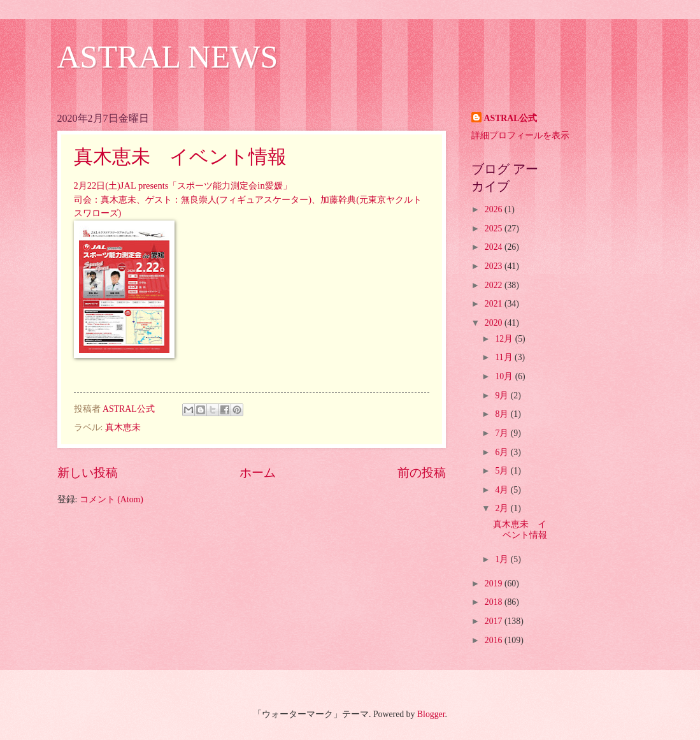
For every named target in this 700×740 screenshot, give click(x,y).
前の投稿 (422, 473)
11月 (505, 357)
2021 (495, 304)
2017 (495, 621)
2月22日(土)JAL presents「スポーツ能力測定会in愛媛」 (183, 185)
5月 (503, 471)
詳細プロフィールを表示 (520, 135)
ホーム (258, 473)
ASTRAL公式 (511, 118)
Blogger (431, 714)
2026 (495, 209)
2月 (503, 508)
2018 (495, 602)
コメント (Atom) (111, 499)
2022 (495, 285)
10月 (505, 376)
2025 (495, 229)
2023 (495, 266)
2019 (495, 584)
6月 (503, 452)
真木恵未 (123, 427)
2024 (495, 247)
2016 (495, 640)
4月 (503, 490)
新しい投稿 (88, 473)
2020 (495, 323)
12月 (505, 339)
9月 (503, 395)
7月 (503, 433)
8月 (503, 414)
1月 (503, 559)
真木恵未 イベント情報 (180, 156)
